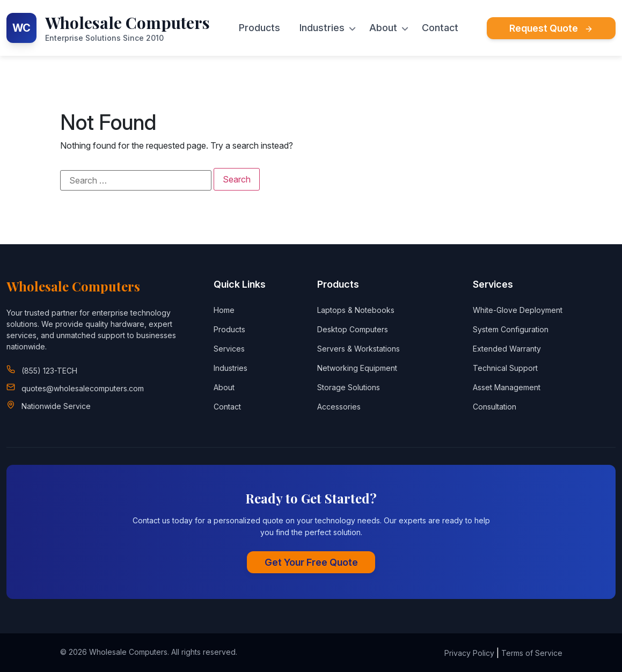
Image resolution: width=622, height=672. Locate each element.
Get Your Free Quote (311, 562)
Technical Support (505, 368)
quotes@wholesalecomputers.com (83, 388)
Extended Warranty (507, 349)
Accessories (339, 407)
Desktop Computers (353, 329)
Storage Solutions (349, 387)
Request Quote (551, 28)
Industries (322, 28)
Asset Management (507, 387)
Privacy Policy (469, 653)
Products (259, 28)
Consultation (495, 407)
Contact (440, 28)
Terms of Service (532, 653)
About (383, 28)
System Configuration (511, 329)
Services (229, 349)
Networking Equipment (357, 368)
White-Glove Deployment (518, 310)
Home (224, 310)
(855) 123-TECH (49, 371)
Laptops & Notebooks (356, 310)
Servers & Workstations (358, 349)
